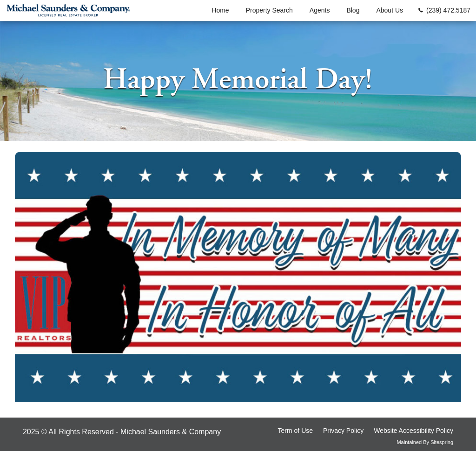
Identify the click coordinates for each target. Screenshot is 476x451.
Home (220, 10)
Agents (320, 10)
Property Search (269, 10)
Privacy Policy (343, 431)
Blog (353, 10)
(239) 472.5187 (448, 10)
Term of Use (295, 431)
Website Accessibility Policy (413, 431)
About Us (390, 10)
